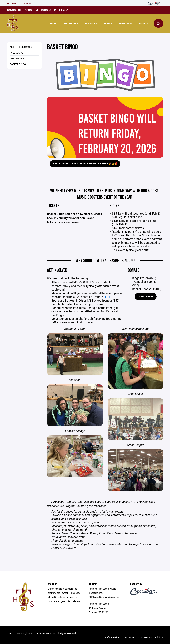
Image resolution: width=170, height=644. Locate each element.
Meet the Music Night (22, 47)
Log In (11, 3)
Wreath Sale (17, 58)
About (53, 23)
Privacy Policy (132, 637)
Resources (126, 23)
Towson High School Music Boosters (32, 10)
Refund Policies (113, 637)
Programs (71, 23)
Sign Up (26, 3)
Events (144, 23)
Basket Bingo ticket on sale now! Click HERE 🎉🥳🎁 (85, 164)
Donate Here (146, 296)
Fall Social (17, 53)
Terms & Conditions (154, 637)
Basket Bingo (18, 64)
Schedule (91, 23)
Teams (108, 23)
